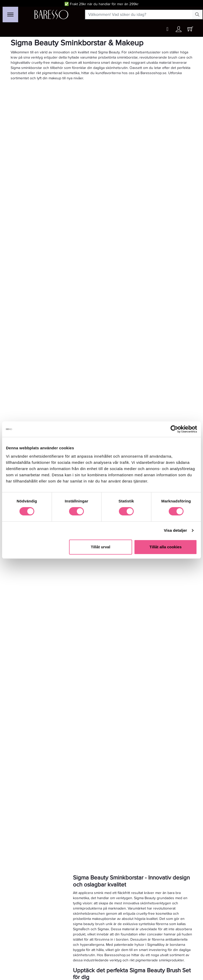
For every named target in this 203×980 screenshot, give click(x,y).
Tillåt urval (101, 547)
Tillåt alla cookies (166, 547)
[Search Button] (197, 15)
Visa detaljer (175, 530)
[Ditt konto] (179, 30)
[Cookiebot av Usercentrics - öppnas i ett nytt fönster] (174, 429)
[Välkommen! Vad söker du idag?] (139, 15)
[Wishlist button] (167, 29)
